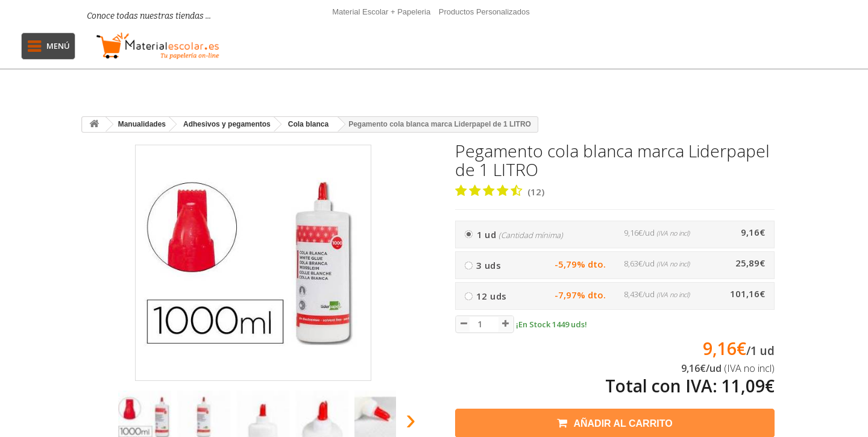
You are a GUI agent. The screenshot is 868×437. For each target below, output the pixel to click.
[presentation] (96, 423)
